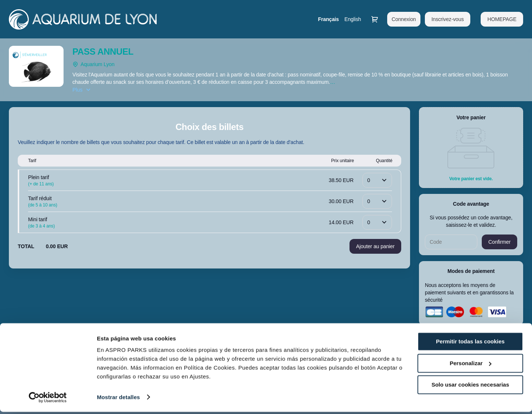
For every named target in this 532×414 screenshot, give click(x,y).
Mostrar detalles (118, 399)
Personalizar (470, 365)
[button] (502, 19)
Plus (77, 90)
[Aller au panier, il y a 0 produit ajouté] (375, 19)
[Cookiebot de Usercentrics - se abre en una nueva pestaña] (48, 400)
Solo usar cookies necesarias (470, 387)
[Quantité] (377, 180)
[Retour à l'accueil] (83, 19)
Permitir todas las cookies (470, 344)
